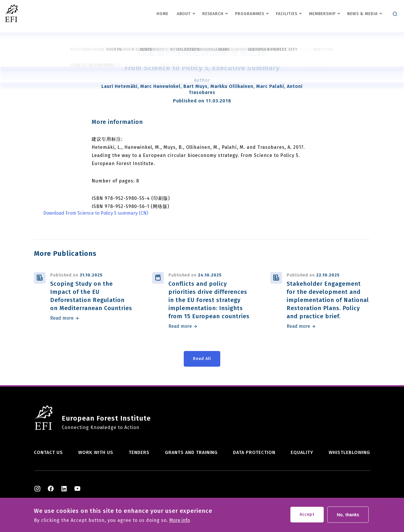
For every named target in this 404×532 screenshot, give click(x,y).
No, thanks (348, 517)
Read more (62, 318)
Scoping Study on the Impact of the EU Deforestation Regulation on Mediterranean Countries (91, 296)
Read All (202, 359)
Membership (322, 14)
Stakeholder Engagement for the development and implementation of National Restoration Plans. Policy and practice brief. (328, 300)
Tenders (139, 452)
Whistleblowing (349, 452)
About (184, 14)
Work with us (96, 452)
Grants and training (191, 452)
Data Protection (254, 452)
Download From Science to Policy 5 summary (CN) (96, 213)
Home (162, 14)
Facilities (287, 14)
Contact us (48, 452)
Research (213, 14)
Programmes (250, 14)
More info (180, 522)
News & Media (362, 14)
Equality (302, 452)
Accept (307, 516)
